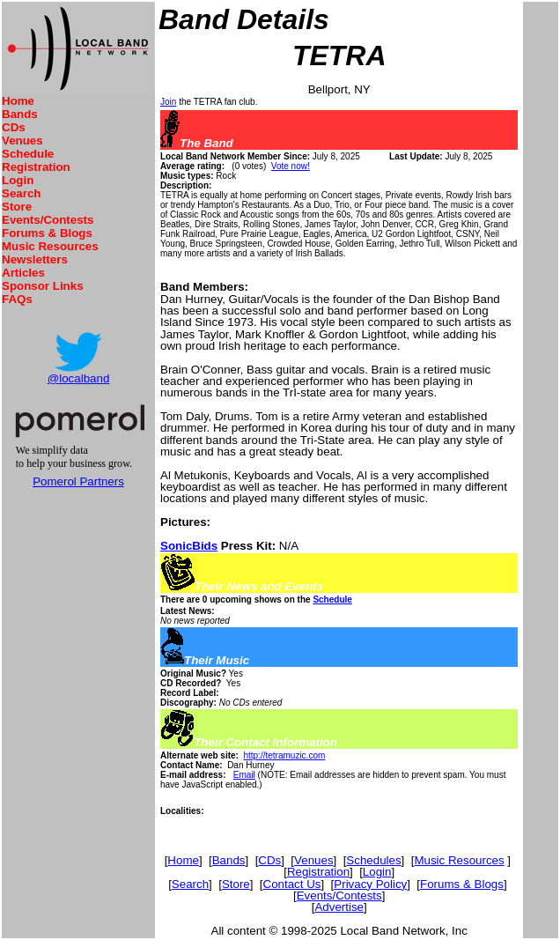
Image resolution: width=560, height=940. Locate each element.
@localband (79, 378)
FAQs (17, 299)
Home (18, 101)
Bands (20, 114)
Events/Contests (48, 220)
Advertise (339, 907)
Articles (23, 273)
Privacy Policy (370, 884)
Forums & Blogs (47, 233)
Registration (36, 167)
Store (17, 207)
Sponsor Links (43, 286)
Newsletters (35, 259)
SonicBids (189, 546)
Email (244, 775)
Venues (22, 141)
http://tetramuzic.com (284, 755)
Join (168, 102)
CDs (14, 127)
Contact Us (292, 884)
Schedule (28, 154)
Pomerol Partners (78, 481)
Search (21, 193)
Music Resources (50, 246)
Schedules (373, 860)
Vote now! (291, 166)
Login (18, 180)
